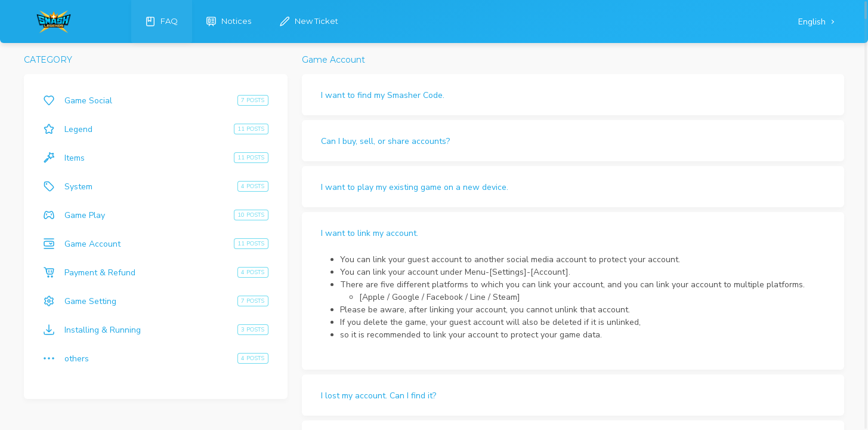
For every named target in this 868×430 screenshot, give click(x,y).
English (813, 22)
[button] (573, 95)
